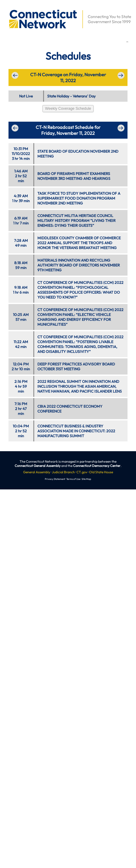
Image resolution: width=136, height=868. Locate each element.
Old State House (101, 472)
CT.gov (82, 472)
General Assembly (37, 472)
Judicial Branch (63, 472)
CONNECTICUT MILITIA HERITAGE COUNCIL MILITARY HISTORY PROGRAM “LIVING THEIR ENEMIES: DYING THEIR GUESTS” (76, 221)
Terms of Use (73, 479)
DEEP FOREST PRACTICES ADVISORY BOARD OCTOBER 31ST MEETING (76, 366)
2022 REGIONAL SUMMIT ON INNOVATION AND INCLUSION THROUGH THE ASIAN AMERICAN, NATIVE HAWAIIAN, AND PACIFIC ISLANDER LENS (80, 386)
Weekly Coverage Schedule (68, 108)
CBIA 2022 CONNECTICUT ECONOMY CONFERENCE (70, 409)
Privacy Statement (55, 479)
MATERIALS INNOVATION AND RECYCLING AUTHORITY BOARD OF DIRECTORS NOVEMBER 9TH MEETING (79, 265)
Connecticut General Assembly (38, 466)
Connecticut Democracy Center (97, 466)
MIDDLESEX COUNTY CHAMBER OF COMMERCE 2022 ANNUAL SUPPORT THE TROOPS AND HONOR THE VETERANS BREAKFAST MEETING (79, 243)
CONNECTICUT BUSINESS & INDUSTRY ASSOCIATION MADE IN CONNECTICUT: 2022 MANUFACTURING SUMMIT (76, 431)
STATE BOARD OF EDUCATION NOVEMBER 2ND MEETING (78, 154)
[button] (7, 8)
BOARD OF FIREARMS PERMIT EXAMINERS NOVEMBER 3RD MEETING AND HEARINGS (74, 176)
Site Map (86, 479)
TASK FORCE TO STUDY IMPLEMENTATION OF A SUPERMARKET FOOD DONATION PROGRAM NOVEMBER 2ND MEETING (79, 198)
